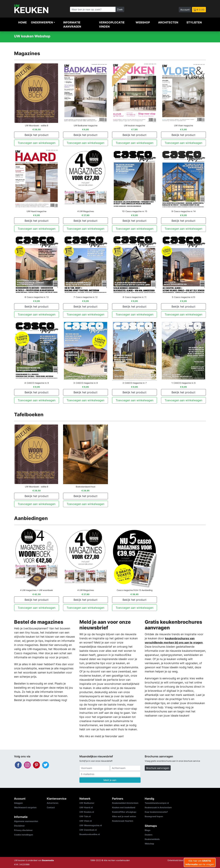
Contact (51, 807)
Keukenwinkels (152, 839)
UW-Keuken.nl (87, 812)
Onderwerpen (42, 22)
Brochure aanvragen (158, 768)
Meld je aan (110, 780)
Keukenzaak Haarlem (123, 821)
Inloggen (18, 803)
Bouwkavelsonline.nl (90, 834)
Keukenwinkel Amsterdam (125, 803)
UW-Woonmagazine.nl (91, 825)
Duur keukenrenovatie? (156, 812)
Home (23, 22)
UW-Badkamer (87, 803)
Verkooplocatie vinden (112, 24)
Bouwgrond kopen (154, 816)
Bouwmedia (48, 860)
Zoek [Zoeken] (120, 9)
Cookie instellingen (24, 835)
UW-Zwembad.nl (88, 830)
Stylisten (194, 22)
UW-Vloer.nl (86, 821)
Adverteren (53, 803)
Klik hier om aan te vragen (200, 862)
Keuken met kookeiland (124, 807)
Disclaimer (19, 826)
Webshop (143, 22)
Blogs (148, 830)
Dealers (149, 835)
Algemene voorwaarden (26, 821)
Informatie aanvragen (72, 24)
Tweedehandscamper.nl (157, 803)
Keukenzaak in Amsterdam (158, 807)
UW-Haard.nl (86, 807)
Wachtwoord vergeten (25, 807)
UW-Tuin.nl (85, 816)
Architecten (168, 22)
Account (185, 10)
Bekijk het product (37, 135)
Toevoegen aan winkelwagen (37, 143)
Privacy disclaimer (23, 830)
